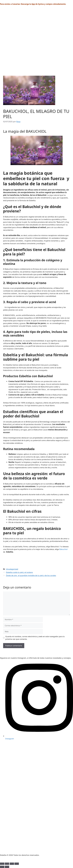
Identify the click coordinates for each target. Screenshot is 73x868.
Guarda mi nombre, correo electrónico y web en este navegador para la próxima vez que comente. (35, 638)
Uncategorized (12, 569)
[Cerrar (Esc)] (17, 864)
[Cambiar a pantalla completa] (7, 864)
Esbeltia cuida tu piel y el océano (19, 572)
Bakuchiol (63, 549)
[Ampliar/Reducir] (2, 864)
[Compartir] (12, 864)
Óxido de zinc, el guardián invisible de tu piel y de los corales (31, 575)
